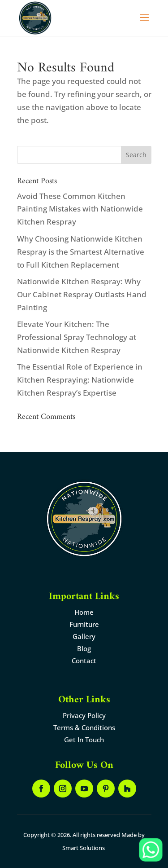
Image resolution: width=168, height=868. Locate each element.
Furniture (84, 624)
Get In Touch (84, 740)
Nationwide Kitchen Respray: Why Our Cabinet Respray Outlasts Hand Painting (82, 294)
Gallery (84, 636)
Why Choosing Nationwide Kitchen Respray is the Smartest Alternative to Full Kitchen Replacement (81, 252)
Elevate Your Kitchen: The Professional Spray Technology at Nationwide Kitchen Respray (77, 337)
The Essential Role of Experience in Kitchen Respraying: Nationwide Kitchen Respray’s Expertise (80, 380)
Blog (84, 648)
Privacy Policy (84, 715)
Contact (84, 661)
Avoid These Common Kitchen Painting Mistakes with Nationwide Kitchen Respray (80, 209)
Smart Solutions (84, 848)
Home (84, 612)
